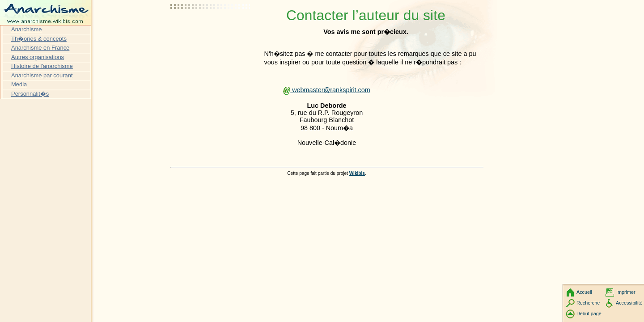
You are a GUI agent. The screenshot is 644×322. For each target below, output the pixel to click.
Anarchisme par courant (42, 75)
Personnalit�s (30, 94)
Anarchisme (26, 29)
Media (19, 84)
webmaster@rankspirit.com (327, 90)
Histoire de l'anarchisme (42, 66)
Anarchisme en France (40, 48)
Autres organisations (38, 57)
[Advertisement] (211, 29)
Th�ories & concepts (39, 39)
